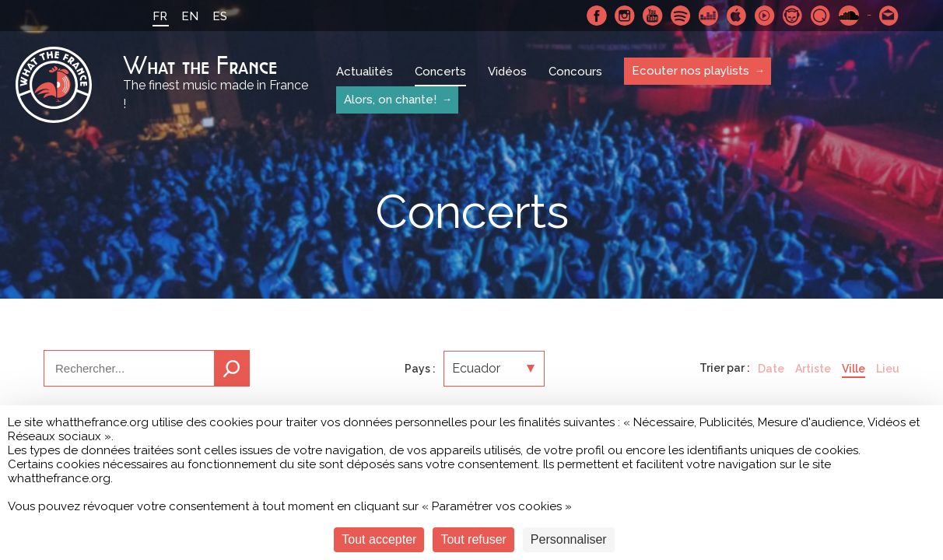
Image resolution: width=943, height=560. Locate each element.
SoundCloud (849, 16)
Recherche (232, 368)
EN (190, 16)
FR (160, 16)
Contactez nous (889, 16)
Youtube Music (765, 16)
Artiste (813, 369)
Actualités (365, 72)
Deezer (709, 16)
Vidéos (507, 72)
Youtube (653, 16)
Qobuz (821, 16)
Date (771, 369)
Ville (854, 369)
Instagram (625, 16)
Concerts (440, 72)
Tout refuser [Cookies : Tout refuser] (473, 539)
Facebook (597, 16)
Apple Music (737, 16)
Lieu (888, 369)
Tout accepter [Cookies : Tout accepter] (379, 539)
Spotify (681, 16)
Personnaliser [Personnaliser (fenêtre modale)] (569, 539)
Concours (575, 72)
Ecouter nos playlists (691, 71)
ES (220, 16)
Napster (793, 16)
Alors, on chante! (390, 100)
